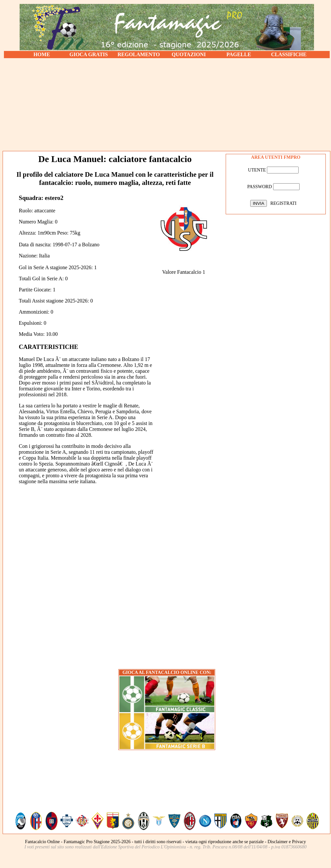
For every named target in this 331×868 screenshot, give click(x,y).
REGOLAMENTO (139, 54)
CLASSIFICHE (289, 54)
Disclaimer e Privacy (287, 842)
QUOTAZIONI (189, 54)
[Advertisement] (167, 105)
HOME (42, 54)
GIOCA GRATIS (89, 54)
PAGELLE (239, 54)
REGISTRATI (283, 203)
